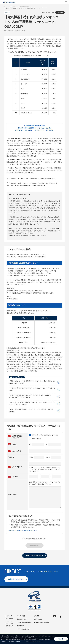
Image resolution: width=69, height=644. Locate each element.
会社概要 (37, 616)
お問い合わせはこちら (16, 579)
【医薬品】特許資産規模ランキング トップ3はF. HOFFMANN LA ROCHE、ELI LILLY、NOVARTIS (30, 396)
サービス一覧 (8, 616)
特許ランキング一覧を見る (34, 555)
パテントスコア (10, 621)
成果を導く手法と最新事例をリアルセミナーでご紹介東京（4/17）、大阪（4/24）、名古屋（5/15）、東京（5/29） (34, 128)
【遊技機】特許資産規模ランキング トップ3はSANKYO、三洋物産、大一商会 (32, 389)
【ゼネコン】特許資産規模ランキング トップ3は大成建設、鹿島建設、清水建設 (32, 411)
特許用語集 (20, 626)
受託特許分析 (9, 626)
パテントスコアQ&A (23, 629)
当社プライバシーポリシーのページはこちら (23, 531)
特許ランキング (22, 619)
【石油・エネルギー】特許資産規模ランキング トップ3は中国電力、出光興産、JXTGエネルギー (32, 382)
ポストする (61, 12)
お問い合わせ (35, 439)
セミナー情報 (21, 616)
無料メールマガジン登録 (41, 622)
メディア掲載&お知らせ (24, 622)
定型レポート (9, 623)
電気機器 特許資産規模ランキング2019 (44, 435)
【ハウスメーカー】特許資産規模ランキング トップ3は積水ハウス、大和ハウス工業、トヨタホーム (32, 404)
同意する (61, 639)
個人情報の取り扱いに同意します (35, 539)
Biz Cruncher (9, 619)
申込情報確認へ (34, 545)
